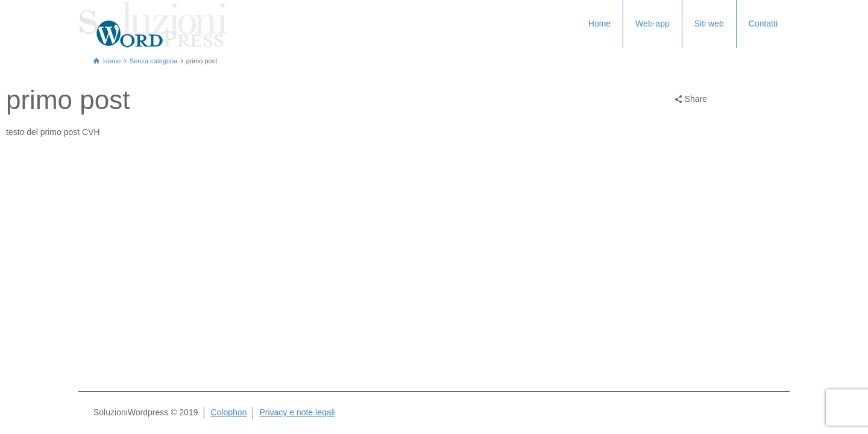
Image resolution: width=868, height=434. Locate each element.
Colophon (228, 412)
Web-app (653, 24)
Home (599, 24)
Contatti (763, 24)
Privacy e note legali (297, 412)
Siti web (709, 24)
